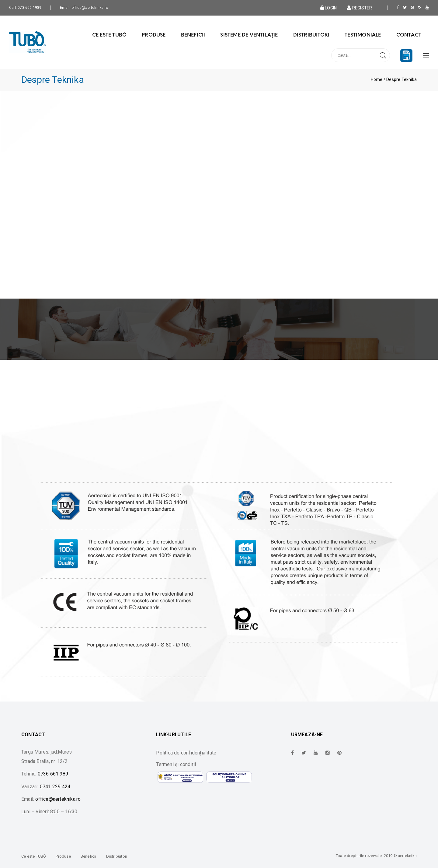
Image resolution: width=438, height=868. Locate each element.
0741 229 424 (55, 787)
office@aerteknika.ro (58, 799)
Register (359, 8)
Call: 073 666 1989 (25, 8)
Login (328, 8)
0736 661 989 (53, 774)
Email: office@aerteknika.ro (84, 8)
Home (377, 79)
